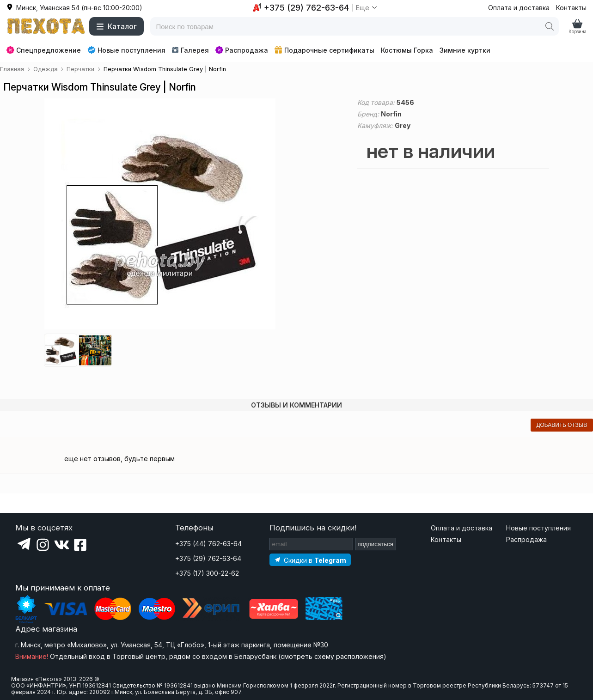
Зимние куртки (465, 50)
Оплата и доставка (519, 8)
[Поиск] (550, 26)
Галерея (190, 50)
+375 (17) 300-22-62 (207, 573)
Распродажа (242, 50)
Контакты (571, 8)
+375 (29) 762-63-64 (208, 558)
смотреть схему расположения (332, 656)
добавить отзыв (562, 425)
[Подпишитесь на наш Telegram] (310, 560)
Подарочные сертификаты (324, 50)
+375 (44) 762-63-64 (208, 544)
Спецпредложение (44, 50)
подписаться (376, 544)
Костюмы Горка (407, 50)
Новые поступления (126, 50)
